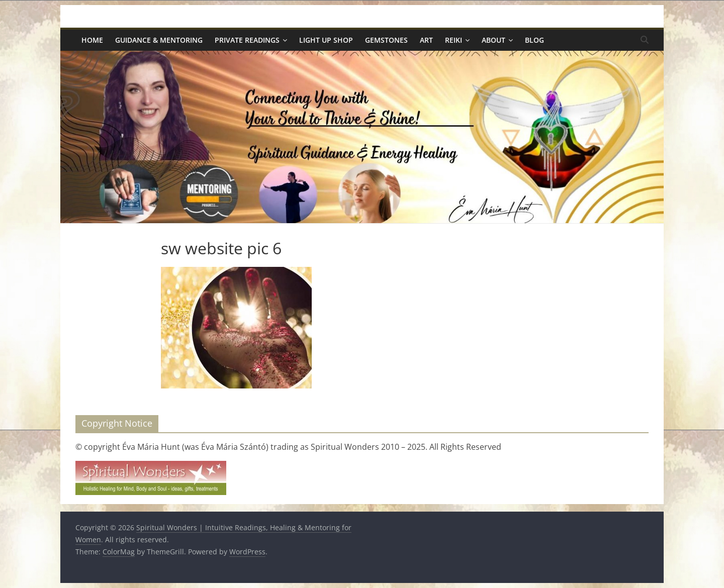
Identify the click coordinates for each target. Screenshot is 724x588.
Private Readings (247, 40)
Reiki (454, 40)
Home (92, 40)
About (493, 40)
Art (426, 40)
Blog (534, 40)
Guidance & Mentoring (159, 40)
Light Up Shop (326, 40)
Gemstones (386, 40)
